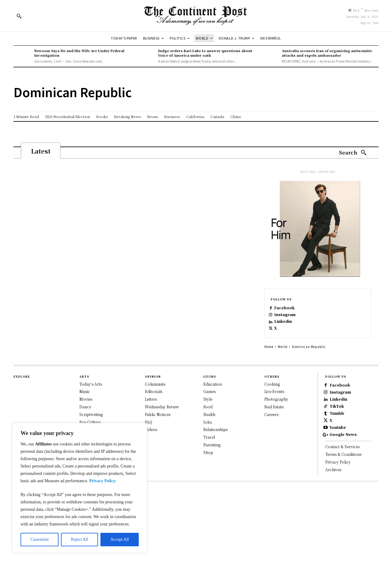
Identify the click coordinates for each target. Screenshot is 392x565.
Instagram (290, 320)
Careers (271, 428)
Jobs (207, 435)
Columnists (155, 397)
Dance (85, 420)
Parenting (212, 458)
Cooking (272, 397)
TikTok (344, 440)
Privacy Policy (338, 522)
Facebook (290, 310)
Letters (151, 412)
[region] (80, 488)
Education (213, 397)
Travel (209, 450)
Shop (208, 466)
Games (209, 405)
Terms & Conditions (343, 514)
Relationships (215, 443)
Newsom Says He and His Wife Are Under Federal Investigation (79, 53)
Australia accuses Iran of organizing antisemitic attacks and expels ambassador (327, 53)
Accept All (119, 539)
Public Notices (158, 428)
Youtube (345, 478)
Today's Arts (91, 397)
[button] (19, 16)
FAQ (149, 435)
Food (208, 420)
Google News (351, 491)
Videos (151, 443)
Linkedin (288, 330)
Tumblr (344, 453)
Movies (86, 412)
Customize (40, 539)
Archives (333, 529)
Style (208, 412)
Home (269, 360)
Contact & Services (342, 507)
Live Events (274, 405)
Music (85, 405)
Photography (276, 412)
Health (209, 428)
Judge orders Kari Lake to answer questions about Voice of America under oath (205, 53)
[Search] (353, 153)
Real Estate (274, 420)
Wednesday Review (162, 420)
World (283, 360)
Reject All (80, 539)
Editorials (154, 405)
